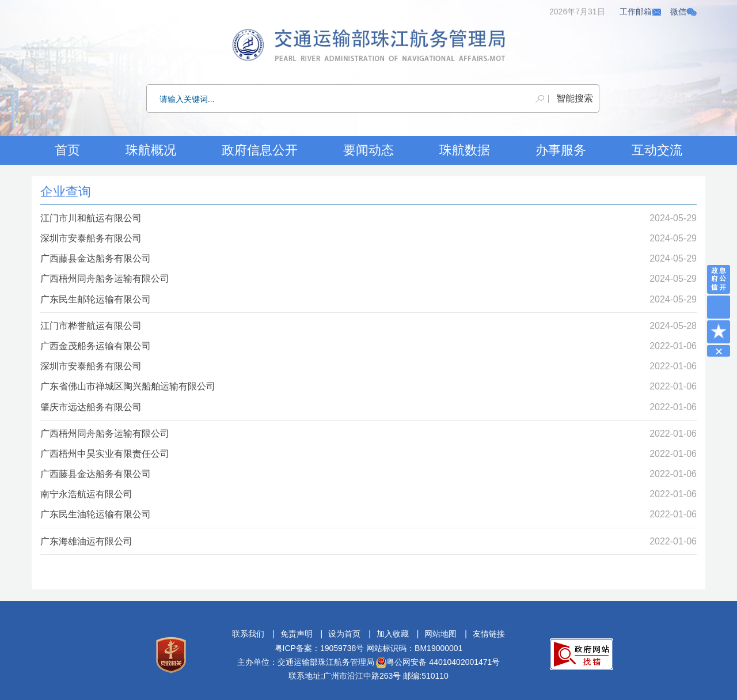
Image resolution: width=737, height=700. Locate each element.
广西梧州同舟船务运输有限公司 (105, 279)
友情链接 (489, 634)
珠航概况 (151, 150)
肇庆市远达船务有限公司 (91, 407)
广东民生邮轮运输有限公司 (96, 299)
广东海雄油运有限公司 (86, 541)
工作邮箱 (641, 12)
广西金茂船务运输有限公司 (96, 346)
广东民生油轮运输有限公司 (96, 514)
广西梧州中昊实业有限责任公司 (105, 454)
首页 (67, 150)
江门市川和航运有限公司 (91, 218)
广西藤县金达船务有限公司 (96, 258)
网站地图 (440, 634)
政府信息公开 (260, 150)
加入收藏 (393, 634)
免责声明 (297, 634)
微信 (683, 12)
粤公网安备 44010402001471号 (438, 662)
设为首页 (344, 634)
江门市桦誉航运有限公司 (91, 326)
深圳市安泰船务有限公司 (91, 238)
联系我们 (248, 634)
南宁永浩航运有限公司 (86, 494)
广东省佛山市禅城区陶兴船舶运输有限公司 (128, 386)
